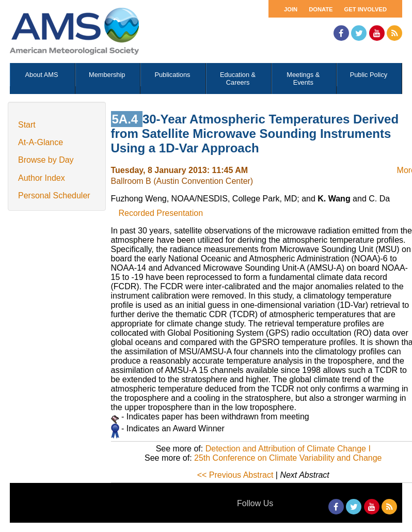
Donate (321, 9)
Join (291, 9)
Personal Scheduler (54, 195)
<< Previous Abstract (235, 475)
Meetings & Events (303, 79)
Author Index (42, 178)
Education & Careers (238, 79)
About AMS (42, 75)
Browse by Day (46, 160)
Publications (172, 75)
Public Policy (369, 75)
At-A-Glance (41, 142)
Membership (107, 75)
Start (27, 125)
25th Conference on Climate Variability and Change (288, 458)
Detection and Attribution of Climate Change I (288, 449)
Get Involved (366, 9)
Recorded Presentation (161, 213)
